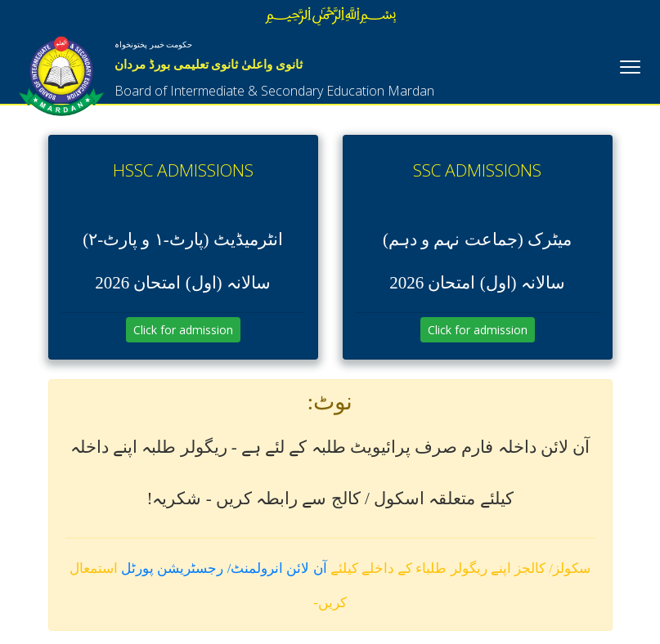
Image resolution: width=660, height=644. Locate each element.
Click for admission (183, 330)
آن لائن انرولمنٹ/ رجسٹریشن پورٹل (224, 568)
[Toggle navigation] (630, 65)
